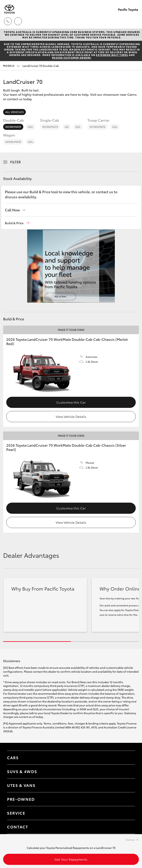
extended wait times (112, 55)
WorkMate (13, 127)
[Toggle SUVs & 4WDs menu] (128, 771)
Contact (18, 827)
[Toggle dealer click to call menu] (8, 21)
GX (67, 127)
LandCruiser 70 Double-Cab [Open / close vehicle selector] (31, 66)
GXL (30, 127)
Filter (16, 162)
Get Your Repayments (71, 859)
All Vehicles (14, 112)
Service (16, 813)
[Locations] (18, 21)
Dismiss (130, 840)
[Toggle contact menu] (128, 799)
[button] (17, 223)
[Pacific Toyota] (9, 9)
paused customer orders (71, 58)
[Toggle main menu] (134, 21)
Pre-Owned (21, 799)
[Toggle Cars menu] (128, 758)
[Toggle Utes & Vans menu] (128, 785)
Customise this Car (71, 402)
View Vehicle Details (71, 416)
